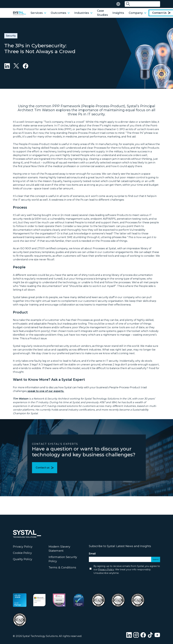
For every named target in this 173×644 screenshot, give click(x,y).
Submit (156, 559)
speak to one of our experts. (46, 391)
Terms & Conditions (62, 568)
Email (98, 554)
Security (11, 36)
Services (38, 13)
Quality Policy (22, 559)
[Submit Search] (128, 4)
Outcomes (60, 13)
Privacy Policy (23, 547)
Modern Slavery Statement (59, 549)
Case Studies (102, 13)
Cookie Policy (22, 553)
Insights (118, 13)
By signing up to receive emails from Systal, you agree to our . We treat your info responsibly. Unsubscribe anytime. (127, 570)
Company (138, 13)
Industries (83, 13)
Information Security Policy (63, 559)
